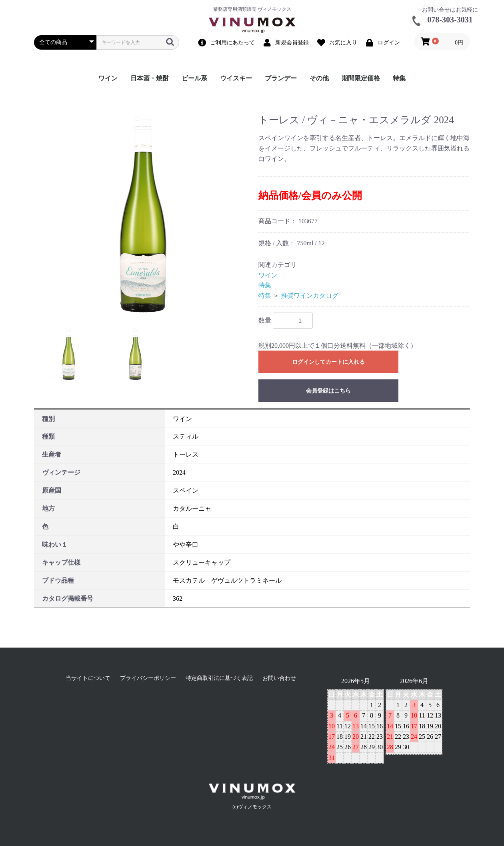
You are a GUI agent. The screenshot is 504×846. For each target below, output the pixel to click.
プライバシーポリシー (148, 678)
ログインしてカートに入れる (328, 362)
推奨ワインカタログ (310, 296)
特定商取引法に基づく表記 (219, 678)
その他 (319, 78)
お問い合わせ (279, 678)
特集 (399, 78)
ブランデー (281, 78)
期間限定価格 (361, 78)
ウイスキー (236, 78)
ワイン (108, 78)
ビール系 (194, 78)
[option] (143, 214)
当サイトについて (88, 678)
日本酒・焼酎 (150, 78)
